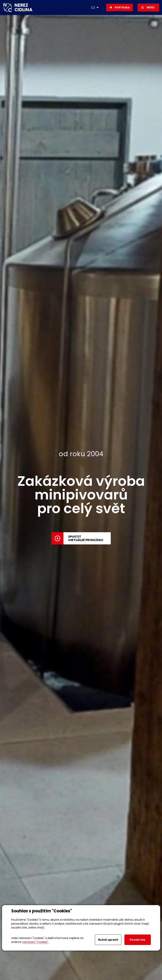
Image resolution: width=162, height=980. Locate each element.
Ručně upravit (108, 940)
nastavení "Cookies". (35, 942)
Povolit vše (138, 940)
